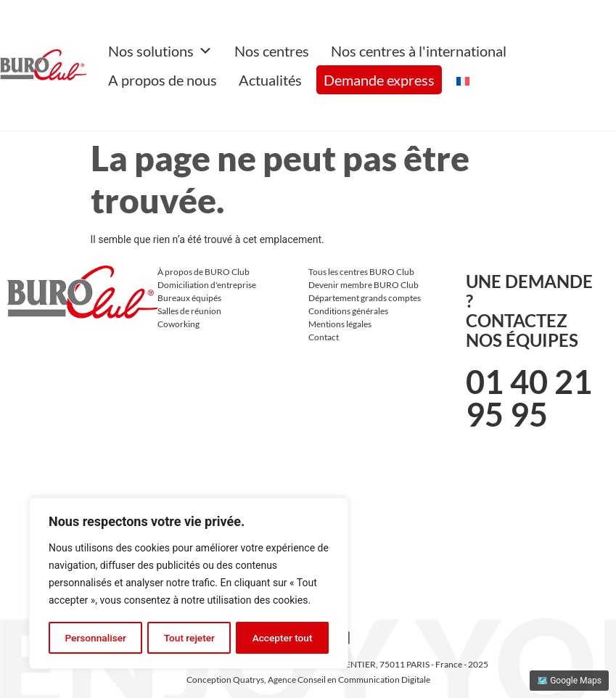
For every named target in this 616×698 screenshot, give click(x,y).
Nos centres (272, 51)
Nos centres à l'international (419, 51)
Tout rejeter (189, 638)
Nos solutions (160, 51)
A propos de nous (163, 80)
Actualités (270, 80)
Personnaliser (95, 638)
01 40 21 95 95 (529, 398)
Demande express (379, 80)
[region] (189, 584)
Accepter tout (283, 638)
